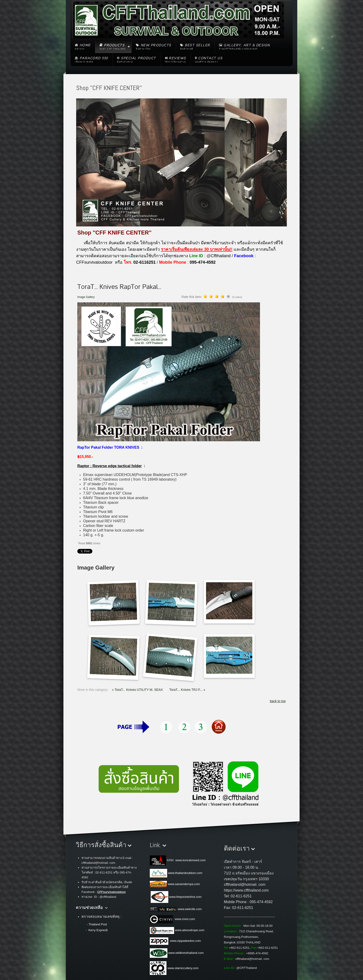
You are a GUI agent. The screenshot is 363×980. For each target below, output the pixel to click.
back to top (278, 701)
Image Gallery (86, 297)
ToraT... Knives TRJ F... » (187, 690)
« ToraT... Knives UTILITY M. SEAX (138, 690)
